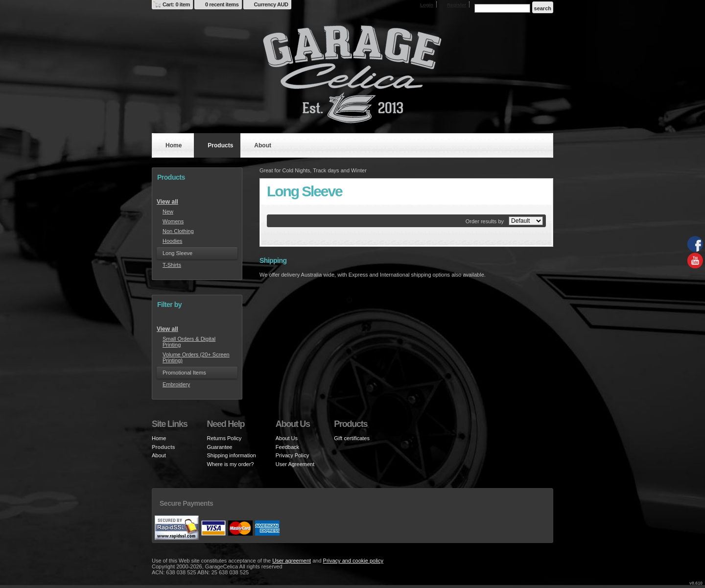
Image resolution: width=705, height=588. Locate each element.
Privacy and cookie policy (353, 561)
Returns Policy (224, 438)
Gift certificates (352, 438)
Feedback (287, 447)
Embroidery (176, 384)
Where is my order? (230, 464)
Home (174, 145)
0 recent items (222, 4)
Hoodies (172, 241)
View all (167, 202)
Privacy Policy (292, 455)
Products (220, 145)
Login (427, 5)
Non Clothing (178, 231)
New (168, 212)
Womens (173, 221)
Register (457, 5)
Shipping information (231, 455)
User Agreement (295, 464)
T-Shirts (172, 265)
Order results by (485, 221)
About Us (287, 438)
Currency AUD (271, 4)
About (263, 145)
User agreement (292, 561)
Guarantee (219, 447)
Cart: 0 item (176, 4)
